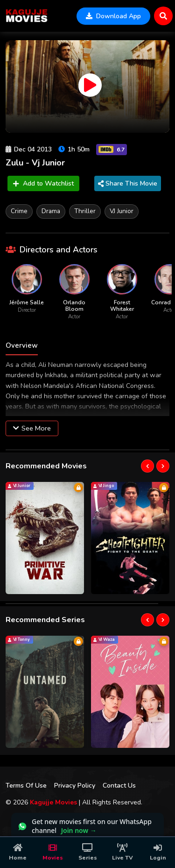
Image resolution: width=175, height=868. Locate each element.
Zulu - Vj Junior (35, 163)
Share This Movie (128, 183)
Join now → (79, 830)
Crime (19, 211)
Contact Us (119, 786)
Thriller (85, 211)
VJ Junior (122, 211)
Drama (51, 211)
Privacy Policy (75, 786)
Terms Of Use (26, 786)
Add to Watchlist (43, 183)
